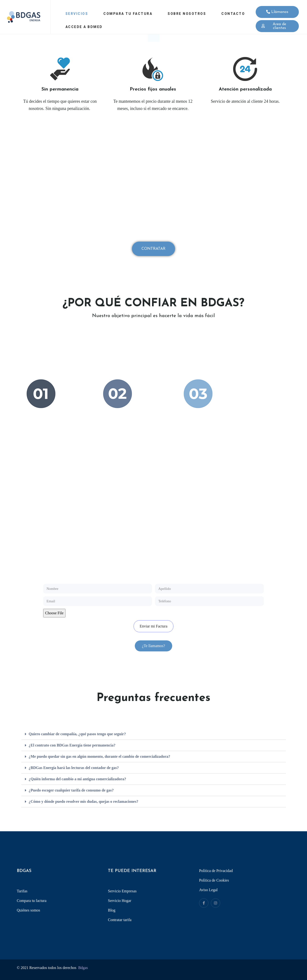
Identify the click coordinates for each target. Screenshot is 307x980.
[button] (153, 646)
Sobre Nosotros (187, 14)
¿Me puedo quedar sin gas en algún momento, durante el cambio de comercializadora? (100, 756)
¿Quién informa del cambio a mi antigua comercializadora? (77, 779)
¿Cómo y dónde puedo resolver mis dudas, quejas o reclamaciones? (84, 801)
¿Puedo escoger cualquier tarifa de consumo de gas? (71, 790)
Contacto (233, 14)
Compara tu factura (128, 14)
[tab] (154, 734)
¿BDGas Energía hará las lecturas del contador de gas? (74, 768)
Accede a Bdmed (84, 27)
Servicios (77, 14)
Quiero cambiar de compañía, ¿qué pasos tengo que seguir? (77, 734)
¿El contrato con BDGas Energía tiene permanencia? (72, 745)
